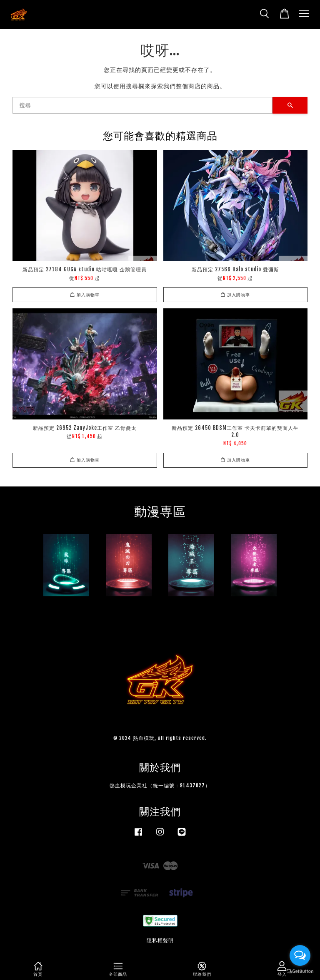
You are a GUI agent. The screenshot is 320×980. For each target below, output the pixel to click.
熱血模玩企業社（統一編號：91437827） (160, 785)
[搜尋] (142, 105)
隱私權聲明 (160, 940)
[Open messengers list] (300, 955)
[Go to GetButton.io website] (300, 971)
